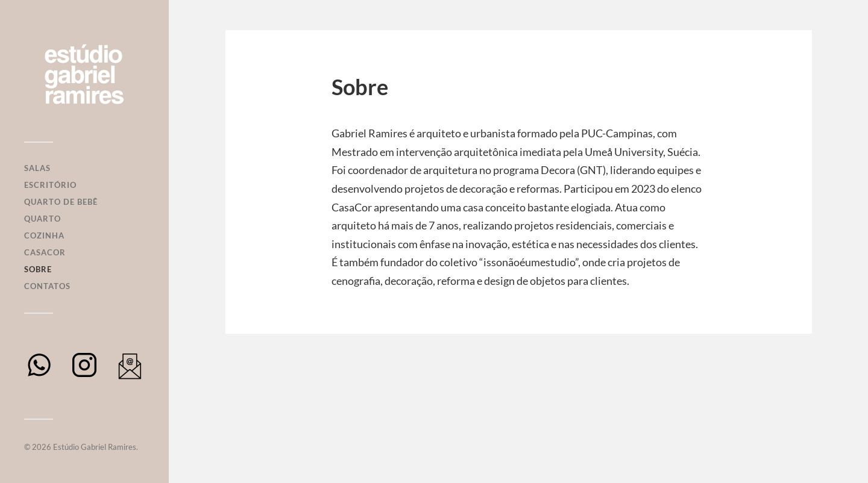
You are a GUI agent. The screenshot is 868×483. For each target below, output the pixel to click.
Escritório (50, 185)
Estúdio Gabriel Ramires (95, 447)
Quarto (42, 219)
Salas (37, 168)
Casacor (45, 252)
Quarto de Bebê (61, 202)
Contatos (47, 286)
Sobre (38, 269)
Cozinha (44, 235)
